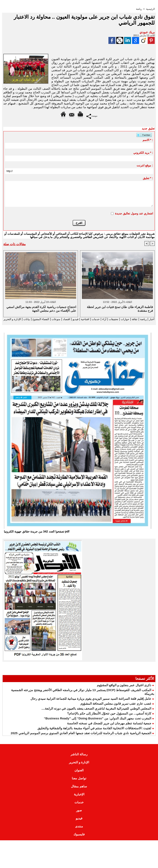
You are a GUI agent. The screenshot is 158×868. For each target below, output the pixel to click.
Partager (92, 116)
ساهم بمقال (79, 790)
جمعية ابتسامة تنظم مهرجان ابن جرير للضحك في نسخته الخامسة (109, 727)
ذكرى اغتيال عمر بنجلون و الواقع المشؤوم (124, 689)
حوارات (121, 319)
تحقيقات (108, 319)
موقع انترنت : (145, 165)
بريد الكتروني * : (143, 152)
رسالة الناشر (79, 758)
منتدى (79, 830)
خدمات (88, 319)
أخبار (150, 319)
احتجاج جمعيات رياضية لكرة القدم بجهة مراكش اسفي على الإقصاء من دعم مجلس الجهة (41, 309)
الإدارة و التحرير (79, 323)
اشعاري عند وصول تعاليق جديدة (134, 213)
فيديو (65, 319)
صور (79, 814)
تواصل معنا (79, 782)
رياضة (139, 9)
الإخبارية (79, 798)
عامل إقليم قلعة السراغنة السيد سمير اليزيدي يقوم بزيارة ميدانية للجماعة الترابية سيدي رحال (91, 703)
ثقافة (131, 319)
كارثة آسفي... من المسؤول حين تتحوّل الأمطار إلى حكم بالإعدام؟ (109, 717)
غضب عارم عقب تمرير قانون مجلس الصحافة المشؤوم (116, 707)
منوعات (44, 319)
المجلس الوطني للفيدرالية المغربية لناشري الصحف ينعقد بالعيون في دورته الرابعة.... (96, 712)
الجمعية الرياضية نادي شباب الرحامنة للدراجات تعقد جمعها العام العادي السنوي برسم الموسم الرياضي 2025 (81, 737)
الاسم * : (148, 140)
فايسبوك (79, 838)
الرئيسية (150, 9)
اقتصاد (55, 319)
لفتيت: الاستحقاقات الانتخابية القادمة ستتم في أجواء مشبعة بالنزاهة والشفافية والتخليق (94, 732)
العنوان (79, 774)
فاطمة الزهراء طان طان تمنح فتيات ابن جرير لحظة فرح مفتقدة (120, 309)
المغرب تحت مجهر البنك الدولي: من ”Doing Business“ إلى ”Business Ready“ (98, 722)
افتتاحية (76, 319)
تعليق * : (148, 178)
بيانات (10, 319)
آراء (98, 319)
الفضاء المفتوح (26, 319)
